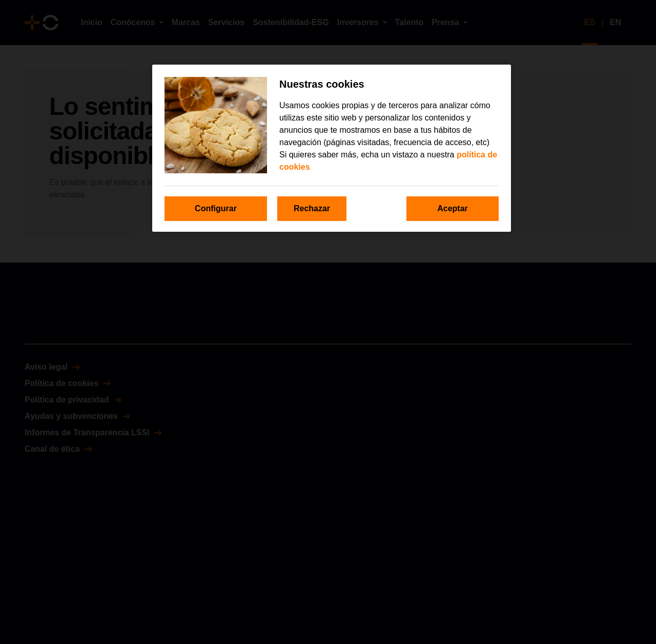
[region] (332, 148)
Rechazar (312, 208)
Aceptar (453, 208)
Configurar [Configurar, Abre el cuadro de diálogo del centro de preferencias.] (216, 208)
